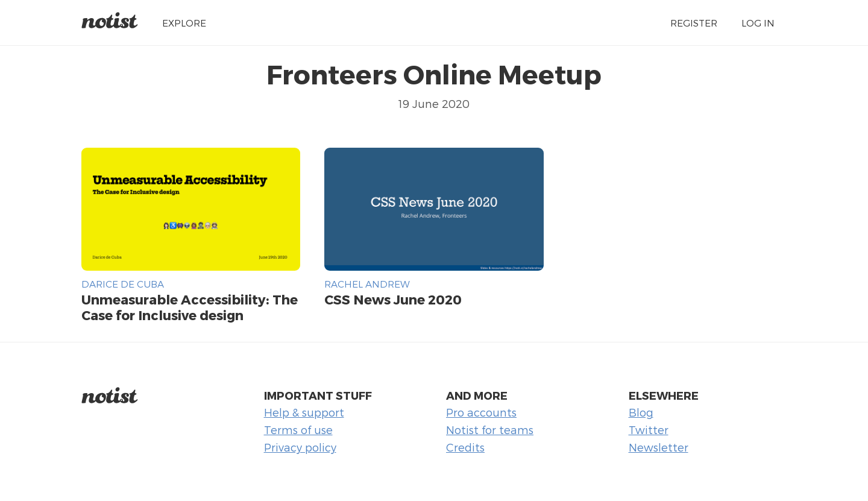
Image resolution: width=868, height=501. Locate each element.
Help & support (304, 412)
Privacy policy (300, 447)
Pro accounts (481, 412)
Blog (641, 412)
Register (694, 23)
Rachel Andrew (367, 284)
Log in (758, 23)
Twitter (649, 430)
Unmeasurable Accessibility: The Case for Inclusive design (190, 307)
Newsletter (659, 447)
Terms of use (298, 430)
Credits (465, 447)
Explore (184, 23)
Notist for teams (490, 430)
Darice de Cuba (123, 284)
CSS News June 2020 (393, 299)
